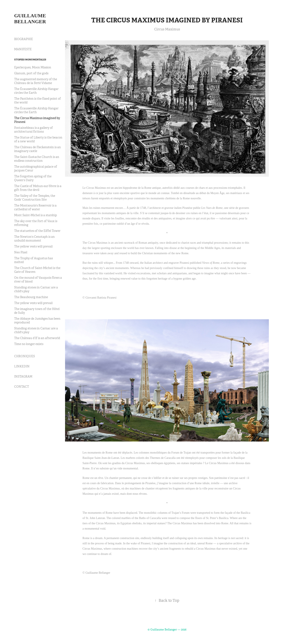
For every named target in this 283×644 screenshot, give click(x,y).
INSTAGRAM (23, 376)
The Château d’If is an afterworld (37, 338)
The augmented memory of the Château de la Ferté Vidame (36, 81)
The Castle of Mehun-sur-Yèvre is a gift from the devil (38, 188)
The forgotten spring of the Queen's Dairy (33, 178)
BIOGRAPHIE (24, 39)
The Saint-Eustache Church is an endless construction (37, 159)
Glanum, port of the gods (31, 73)
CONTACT (22, 387)
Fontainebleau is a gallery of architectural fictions (33, 130)
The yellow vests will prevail (33, 246)
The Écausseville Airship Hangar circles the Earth (36, 91)
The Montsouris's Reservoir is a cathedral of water (35, 207)
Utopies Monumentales (30, 60)
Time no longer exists (29, 344)
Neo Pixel (21, 252)
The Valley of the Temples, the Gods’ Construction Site (35, 198)
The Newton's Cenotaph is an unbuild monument (34, 239)
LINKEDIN (22, 366)
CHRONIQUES (24, 356)
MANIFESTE (23, 49)
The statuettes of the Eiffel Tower (37, 231)
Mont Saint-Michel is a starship (35, 215)
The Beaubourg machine (31, 297)
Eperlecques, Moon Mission (33, 67)
